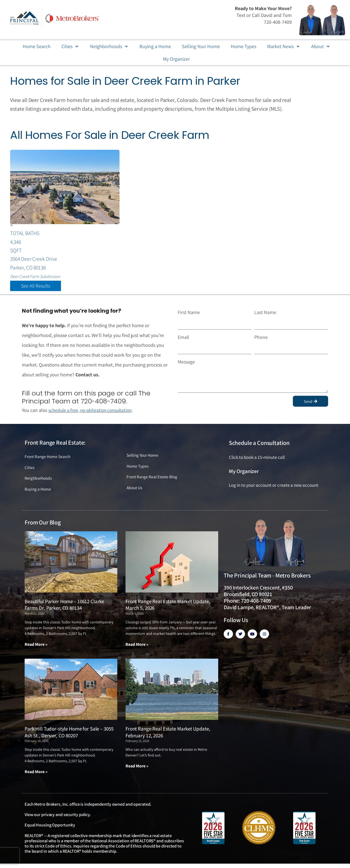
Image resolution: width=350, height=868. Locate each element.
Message (186, 364)
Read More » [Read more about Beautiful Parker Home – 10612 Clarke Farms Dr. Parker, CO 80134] (36, 648)
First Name (189, 315)
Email (183, 340)
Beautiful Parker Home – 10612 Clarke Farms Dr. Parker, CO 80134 (64, 609)
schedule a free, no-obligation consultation (93, 413)
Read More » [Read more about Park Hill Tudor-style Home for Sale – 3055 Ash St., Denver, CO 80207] (36, 776)
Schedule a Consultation (259, 446)
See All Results (36, 289)
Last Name (265, 315)
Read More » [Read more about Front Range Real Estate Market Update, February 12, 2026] (137, 770)
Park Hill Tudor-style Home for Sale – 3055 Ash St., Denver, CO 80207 (69, 736)
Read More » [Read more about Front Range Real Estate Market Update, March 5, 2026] (137, 648)
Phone (261, 340)
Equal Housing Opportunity (50, 830)
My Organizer (244, 474)
